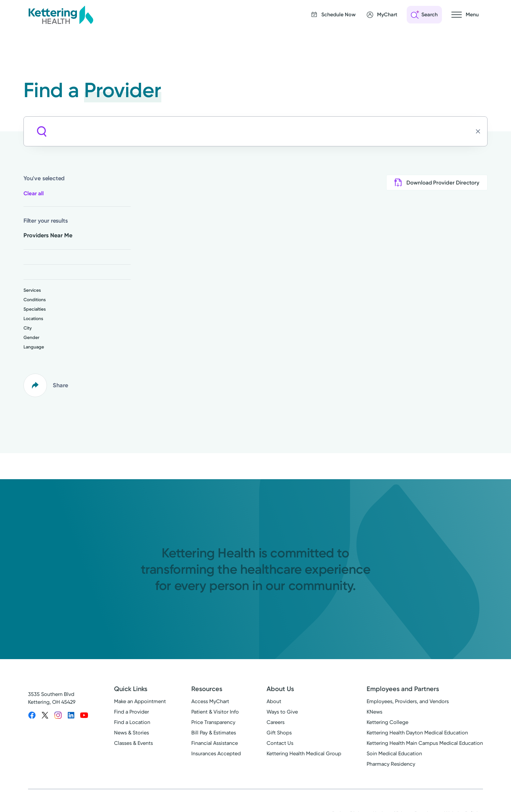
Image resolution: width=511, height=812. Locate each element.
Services (32, 290)
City (28, 328)
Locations (33, 319)
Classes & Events (133, 743)
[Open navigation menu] (465, 15)
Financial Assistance (215, 743)
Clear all (34, 193)
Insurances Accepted (216, 753)
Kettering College (387, 722)
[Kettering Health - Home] (61, 15)
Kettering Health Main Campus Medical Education (425, 743)
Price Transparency (213, 722)
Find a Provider (131, 712)
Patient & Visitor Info (215, 712)
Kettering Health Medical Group (304, 753)
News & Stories (131, 733)
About (274, 701)
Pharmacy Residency (391, 764)
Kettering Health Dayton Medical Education (417, 733)
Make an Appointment (140, 701)
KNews (374, 712)
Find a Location (132, 722)
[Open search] (424, 15)
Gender (31, 338)
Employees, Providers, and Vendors (408, 701)
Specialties (35, 309)
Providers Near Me (48, 235)
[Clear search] (480, 131)
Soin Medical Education (394, 753)
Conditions (35, 300)
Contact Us (280, 743)
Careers (276, 722)
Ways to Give (282, 712)
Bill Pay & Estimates (214, 733)
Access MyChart (210, 701)
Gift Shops (279, 733)
